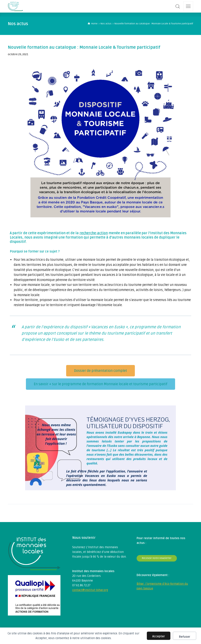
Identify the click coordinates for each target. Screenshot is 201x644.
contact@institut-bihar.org (90, 590)
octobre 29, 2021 (18, 54)
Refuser (185, 637)
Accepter (159, 636)
